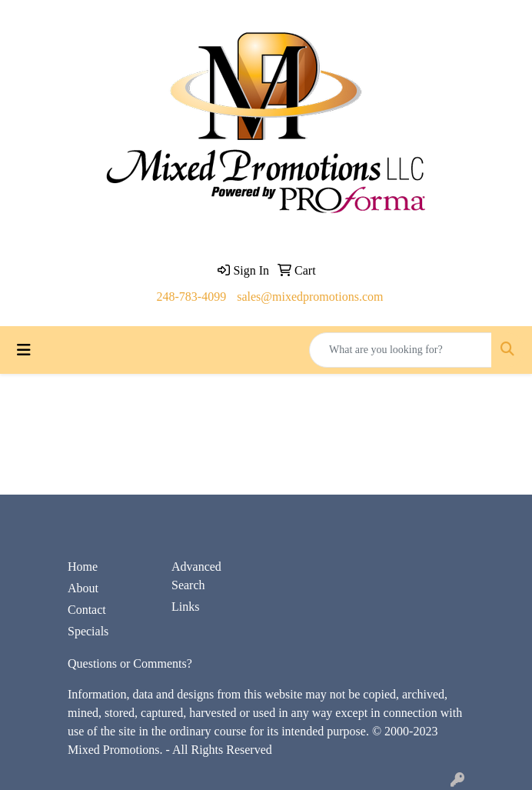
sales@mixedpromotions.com (310, 297)
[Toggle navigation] (24, 350)
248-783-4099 (192, 297)
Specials (88, 631)
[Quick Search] (401, 350)
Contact (87, 610)
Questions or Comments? (130, 663)
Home (83, 567)
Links (185, 607)
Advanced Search (196, 576)
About (83, 588)
